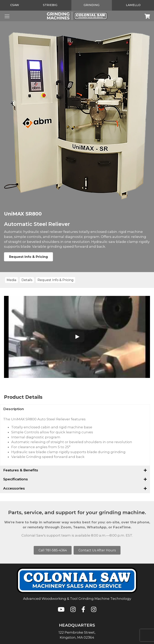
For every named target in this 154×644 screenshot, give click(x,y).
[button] (75, 409)
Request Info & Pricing (28, 257)
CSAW (15, 5)
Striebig (50, 5)
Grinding (92, 5)
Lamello (133, 5)
